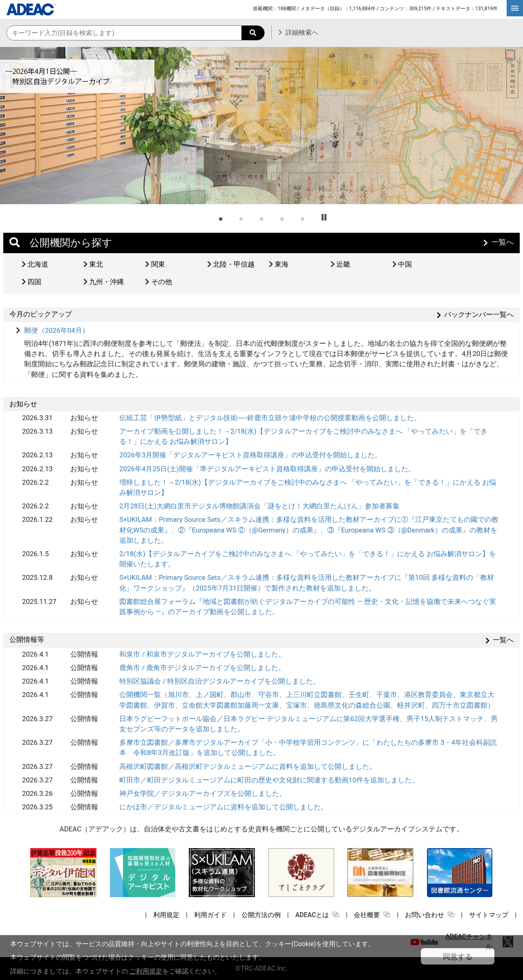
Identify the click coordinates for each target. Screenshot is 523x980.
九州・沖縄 (106, 282)
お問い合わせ (430, 915)
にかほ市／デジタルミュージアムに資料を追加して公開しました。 (224, 807)
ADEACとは (317, 915)
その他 (162, 282)
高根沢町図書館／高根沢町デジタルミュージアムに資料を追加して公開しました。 (248, 766)
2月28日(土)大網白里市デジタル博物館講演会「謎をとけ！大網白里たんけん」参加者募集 (259, 506)
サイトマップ (489, 915)
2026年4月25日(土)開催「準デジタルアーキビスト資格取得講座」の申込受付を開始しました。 (267, 469)
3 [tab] (261, 218)
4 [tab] (282, 218)
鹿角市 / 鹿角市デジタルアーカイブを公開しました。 (202, 668)
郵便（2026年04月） (57, 330)
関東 (158, 264)
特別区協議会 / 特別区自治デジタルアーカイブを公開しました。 (220, 681)
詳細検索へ (302, 32)
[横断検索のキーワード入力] (136, 33)
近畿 (343, 264)
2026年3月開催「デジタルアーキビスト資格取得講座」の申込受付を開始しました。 (250, 455)
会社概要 (372, 915)
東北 (96, 264)
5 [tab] (302, 218)
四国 (34, 282)
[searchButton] (253, 33)
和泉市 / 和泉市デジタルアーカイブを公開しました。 (202, 654)
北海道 (38, 264)
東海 (282, 264)
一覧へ (503, 242)
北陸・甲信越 (234, 264)
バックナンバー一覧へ (479, 314)
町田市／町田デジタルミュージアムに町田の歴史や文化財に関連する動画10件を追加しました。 (269, 780)
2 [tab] (241, 218)
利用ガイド (210, 915)
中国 (405, 264)
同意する (458, 957)
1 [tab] (221, 218)
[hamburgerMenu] (515, 8)
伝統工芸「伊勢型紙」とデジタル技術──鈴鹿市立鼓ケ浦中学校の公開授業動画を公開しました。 (270, 418)
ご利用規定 (146, 971)
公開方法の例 (261, 915)
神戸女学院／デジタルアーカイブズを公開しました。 (203, 793)
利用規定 (166, 915)
